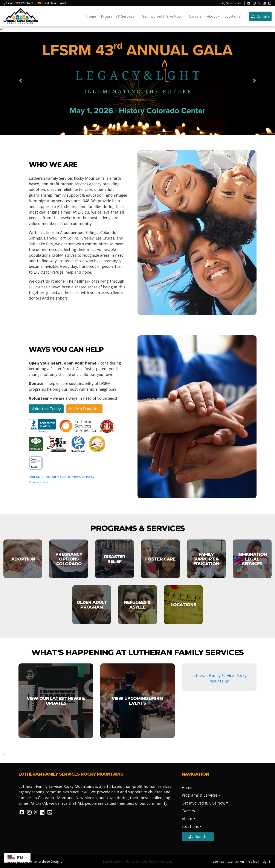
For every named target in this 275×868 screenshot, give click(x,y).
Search (232, 3)
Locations (232, 16)
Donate (260, 16)
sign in (267, 861)
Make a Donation (84, 409)
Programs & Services (118, 16)
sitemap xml (236, 861)
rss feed (254, 861)
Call (18, 3)
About (212, 16)
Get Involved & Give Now (162, 16)
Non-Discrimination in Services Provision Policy (61, 477)
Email (52, 3)
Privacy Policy (38, 482)
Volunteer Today (46, 409)
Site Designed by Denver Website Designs (33, 861)
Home (91, 16)
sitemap (218, 861)
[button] (21, 81)
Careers (195, 16)
